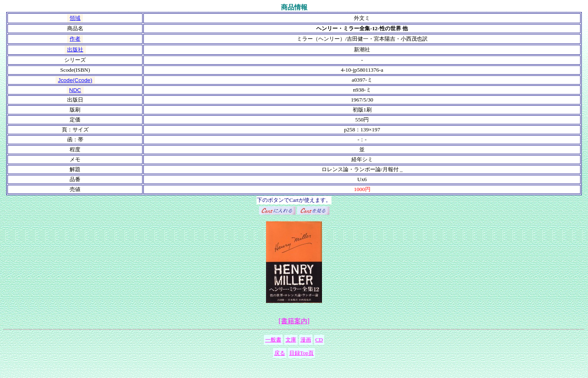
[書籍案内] (294, 321)
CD (319, 340)
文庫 (291, 340)
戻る (280, 353)
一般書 (273, 340)
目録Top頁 (302, 353)
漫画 (306, 340)
